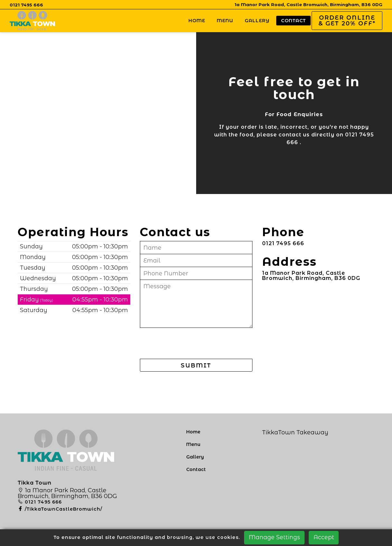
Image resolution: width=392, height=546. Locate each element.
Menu (225, 21)
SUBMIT (196, 366)
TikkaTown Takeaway (295, 432)
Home (197, 21)
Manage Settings (274, 537)
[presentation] (189, 344)
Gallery (257, 21)
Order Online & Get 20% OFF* (347, 21)
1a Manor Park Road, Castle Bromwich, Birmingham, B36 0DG (308, 5)
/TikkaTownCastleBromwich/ (60, 509)
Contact (293, 21)
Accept (324, 537)
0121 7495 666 (26, 5)
